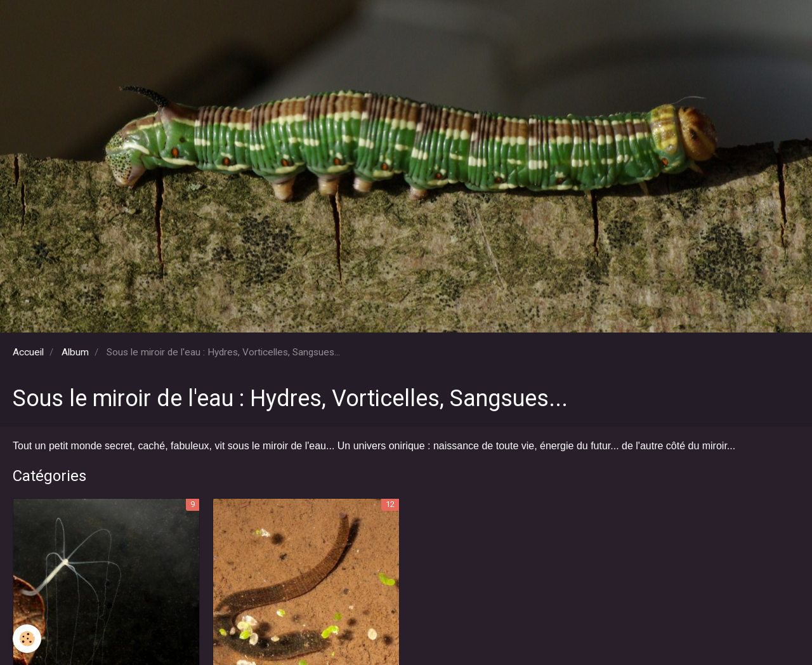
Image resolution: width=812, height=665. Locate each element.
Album (75, 352)
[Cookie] (27, 639)
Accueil (28, 352)
